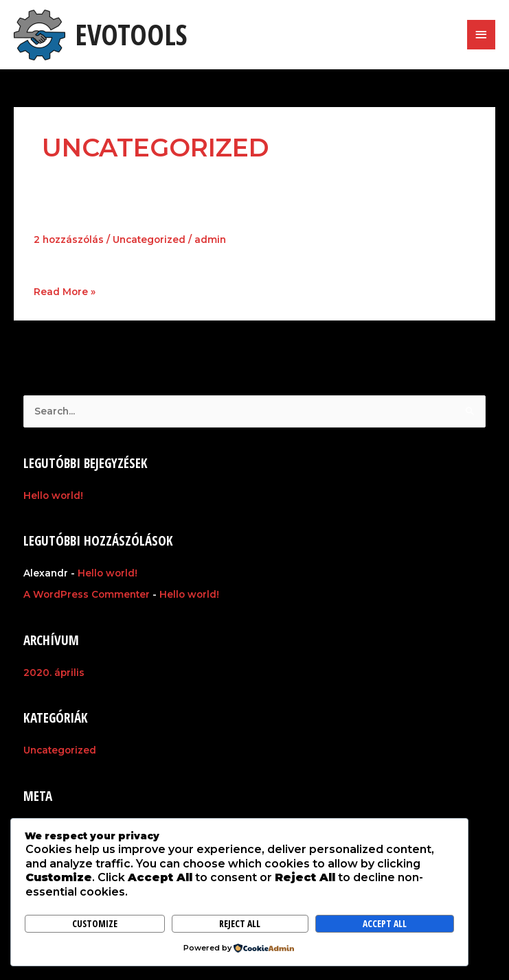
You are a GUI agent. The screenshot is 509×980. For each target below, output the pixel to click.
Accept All (385, 923)
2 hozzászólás (69, 240)
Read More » (65, 291)
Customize (95, 923)
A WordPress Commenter (87, 594)
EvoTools (131, 34)
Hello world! (88, 217)
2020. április (54, 673)
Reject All (240, 923)
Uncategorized (149, 240)
